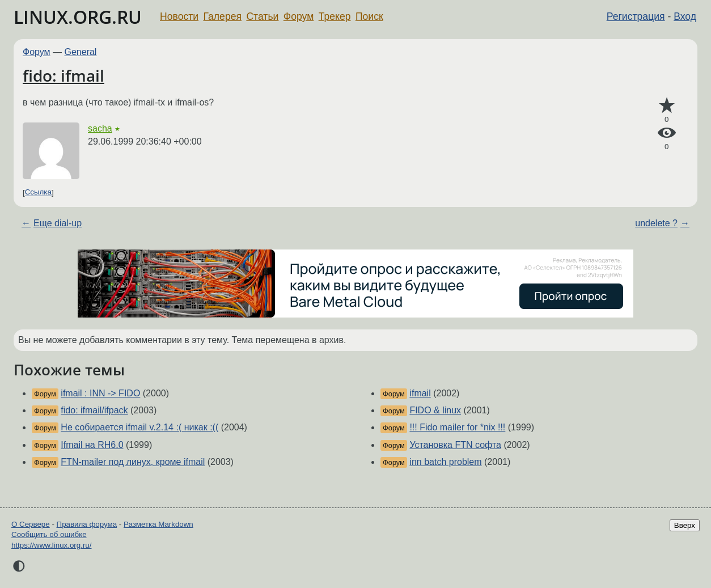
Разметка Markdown (158, 524)
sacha (100, 128)
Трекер (335, 16)
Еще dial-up (58, 223)
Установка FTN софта (455, 445)
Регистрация (636, 16)
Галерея (223, 16)
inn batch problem (445, 462)
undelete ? (656, 223)
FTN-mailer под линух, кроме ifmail (133, 462)
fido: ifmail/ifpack (94, 410)
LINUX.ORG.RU (78, 17)
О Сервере (31, 524)
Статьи (262, 16)
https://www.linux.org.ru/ (51, 545)
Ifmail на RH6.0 (92, 445)
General (81, 52)
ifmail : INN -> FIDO (100, 393)
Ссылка (38, 193)
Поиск (369, 16)
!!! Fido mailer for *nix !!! (457, 427)
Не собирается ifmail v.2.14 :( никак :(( (139, 427)
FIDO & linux (435, 410)
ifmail (420, 393)
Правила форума (87, 524)
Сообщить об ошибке (49, 534)
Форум (299, 16)
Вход (685, 16)
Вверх (685, 525)
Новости (179, 16)
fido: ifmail (64, 75)
